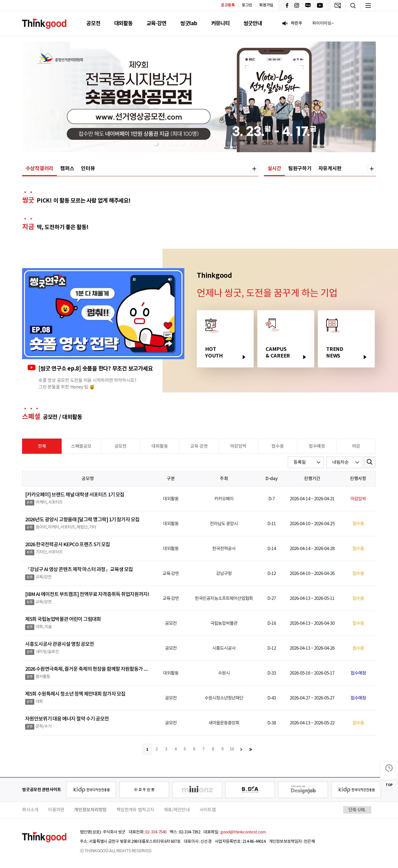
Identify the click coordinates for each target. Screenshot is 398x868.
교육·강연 (156, 23)
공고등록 (228, 5)
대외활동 (123, 23)
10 (232, 749)
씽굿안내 (253, 23)
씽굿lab (189, 23)
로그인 (247, 5)
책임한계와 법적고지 (135, 810)
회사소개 (30, 810)
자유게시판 (330, 169)
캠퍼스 (67, 169)
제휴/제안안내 (177, 810)
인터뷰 (88, 169)
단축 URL (357, 810)
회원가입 (266, 5)
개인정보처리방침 (90, 810)
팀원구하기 (300, 169)
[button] (156, 143)
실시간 (274, 169)
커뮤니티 (220, 23)
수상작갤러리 (40, 169)
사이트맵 (208, 810)
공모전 (93, 23)
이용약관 (56, 810)
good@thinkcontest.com (243, 832)
